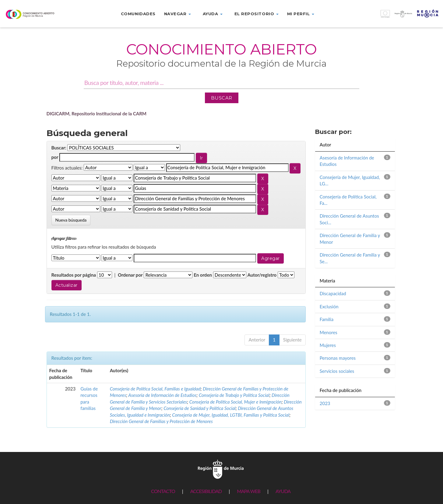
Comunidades (138, 14)
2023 (325, 403)
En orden (203, 275)
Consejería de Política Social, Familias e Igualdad (155, 389)
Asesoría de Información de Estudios (162, 395)
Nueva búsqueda (71, 220)
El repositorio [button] (257, 14)
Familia (327, 319)
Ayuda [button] (213, 14)
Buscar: (59, 148)
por (55, 157)
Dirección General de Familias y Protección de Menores (161, 421)
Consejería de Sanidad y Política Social (200, 408)
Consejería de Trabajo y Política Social (234, 395)
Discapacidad (333, 293)
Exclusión (329, 306)
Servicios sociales (337, 371)
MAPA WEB (249, 491)
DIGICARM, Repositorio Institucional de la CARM (97, 114)
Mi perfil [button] (301, 14)
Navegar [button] (178, 14)
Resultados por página (74, 275)
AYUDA (283, 491)
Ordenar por (130, 275)
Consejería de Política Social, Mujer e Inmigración (236, 402)
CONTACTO (163, 491)
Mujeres (328, 345)
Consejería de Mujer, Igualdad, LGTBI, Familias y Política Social (231, 415)
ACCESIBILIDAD (206, 491)
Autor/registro (262, 275)
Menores (329, 332)
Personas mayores (338, 358)
